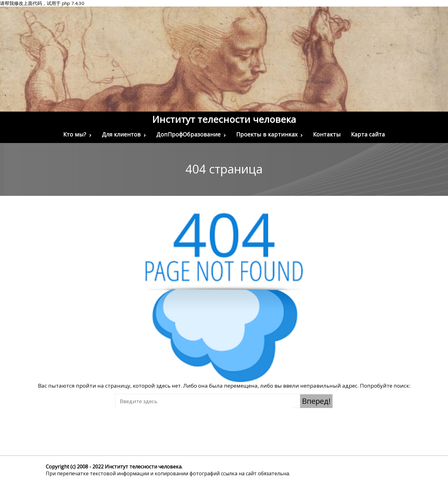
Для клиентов (124, 134)
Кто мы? (77, 134)
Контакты (327, 134)
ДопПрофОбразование (191, 134)
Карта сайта (368, 134)
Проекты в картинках (269, 134)
